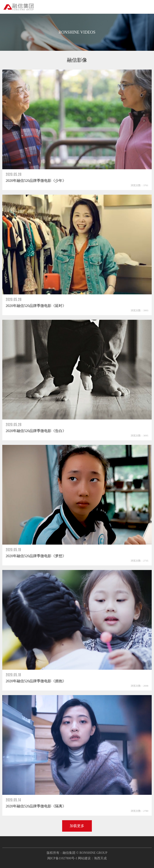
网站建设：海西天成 (92, 858)
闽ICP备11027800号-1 (62, 858)
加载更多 (77, 826)
